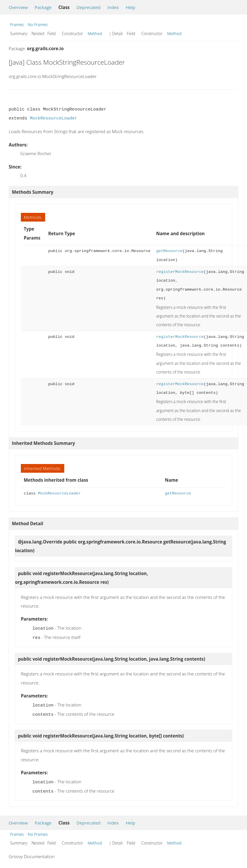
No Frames (38, 25)
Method (95, 33)
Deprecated (88, 7)
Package (43, 7)
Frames (17, 25)
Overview (18, 7)
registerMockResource (180, 272)
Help (130, 7)
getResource (169, 251)
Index (113, 7)
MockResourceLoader (54, 118)
